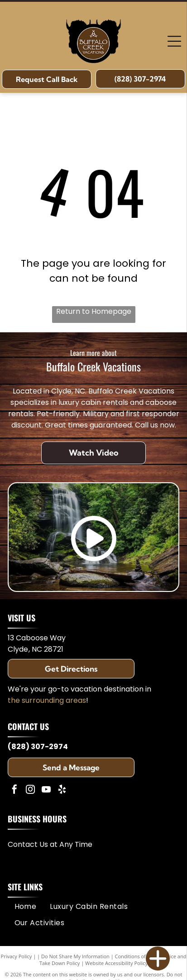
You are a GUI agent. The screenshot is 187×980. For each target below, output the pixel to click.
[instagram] (30, 790)
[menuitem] (26, 906)
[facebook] (14, 790)
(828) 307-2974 (38, 747)
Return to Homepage (94, 311)
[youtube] (46, 790)
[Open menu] (174, 41)
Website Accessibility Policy (116, 963)
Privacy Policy (17, 956)
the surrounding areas (47, 700)
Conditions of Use (136, 956)
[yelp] (62, 790)
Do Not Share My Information (75, 956)
